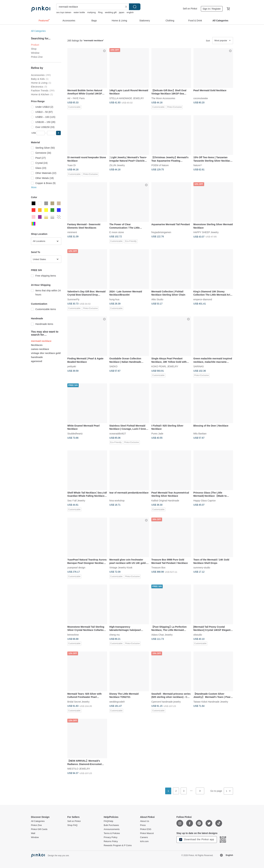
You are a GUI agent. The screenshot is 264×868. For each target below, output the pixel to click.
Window (35, 53)
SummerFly (73, 299)
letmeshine (73, 635)
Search (135, 7)
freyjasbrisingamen (161, 232)
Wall (33, 833)
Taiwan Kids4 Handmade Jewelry (211, 702)
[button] (58, 133)
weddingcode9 (117, 702)
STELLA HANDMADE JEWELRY (127, 98)
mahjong (91, 12)
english (130, 12)
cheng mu (115, 635)
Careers (144, 837)
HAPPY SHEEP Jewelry (206, 232)
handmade (37, 357)
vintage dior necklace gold (46, 353)
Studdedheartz (75, 433)
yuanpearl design (76, 568)
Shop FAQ (72, 825)
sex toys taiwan (64, 12)
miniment (72, 232)
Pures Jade (157, 433)
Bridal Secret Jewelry (78, 702)
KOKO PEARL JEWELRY (165, 366)
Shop (34, 49)
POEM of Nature (160, 165)
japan (122, 12)
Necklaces (37, 345)
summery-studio (202, 568)
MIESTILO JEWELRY (79, 769)
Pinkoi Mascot (147, 833)
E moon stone (117, 232)
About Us (145, 821)
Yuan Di (71, 165)
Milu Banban (200, 433)
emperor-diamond (203, 299)
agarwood (37, 361)
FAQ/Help (108, 821)
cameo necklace (40, 349)
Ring (100, 12)
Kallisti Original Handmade (165, 500)
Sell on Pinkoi (190, 9)
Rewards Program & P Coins (118, 845)
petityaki (72, 366)
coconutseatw (201, 98)
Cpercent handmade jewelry (166, 702)
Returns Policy (111, 841)
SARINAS (199, 366)
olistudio (198, 635)
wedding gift (111, 12)
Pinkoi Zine (37, 57)
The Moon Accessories (163, 98)
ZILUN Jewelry (117, 165)
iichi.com (144, 841)
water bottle (79, 12)
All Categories (38, 31)
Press (143, 825)
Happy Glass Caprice (205, 500)
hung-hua (114, 299)
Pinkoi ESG (146, 829)
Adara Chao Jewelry (162, 635)
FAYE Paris (79, 98)
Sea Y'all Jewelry (76, 500)
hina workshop (117, 500)
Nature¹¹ (198, 165)
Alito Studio (157, 299)
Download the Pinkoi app (197, 840)
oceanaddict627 (118, 433)
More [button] (34, 187)
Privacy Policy (111, 837)
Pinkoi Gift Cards (39, 829)
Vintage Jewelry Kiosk (121, 568)
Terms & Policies (112, 833)
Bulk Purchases (111, 825)
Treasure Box (158, 568)
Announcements (112, 829)
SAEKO (113, 366)
